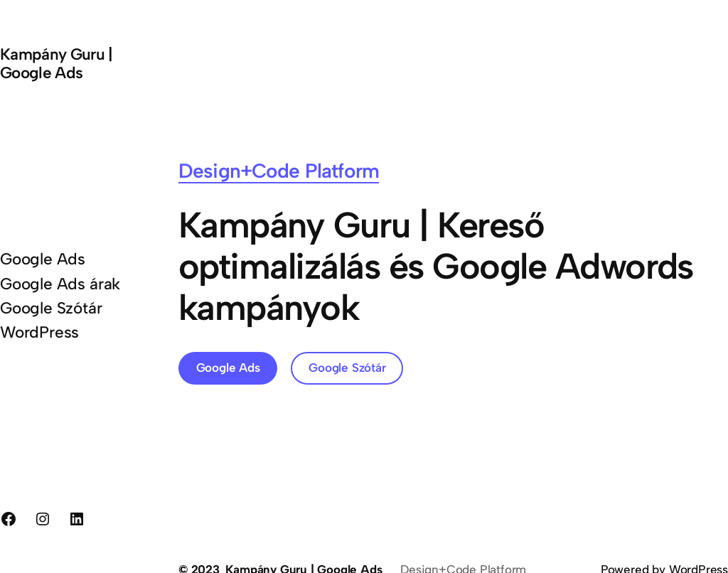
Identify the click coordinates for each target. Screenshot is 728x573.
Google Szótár (347, 368)
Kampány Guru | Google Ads (57, 64)
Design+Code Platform (279, 171)
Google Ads (228, 368)
